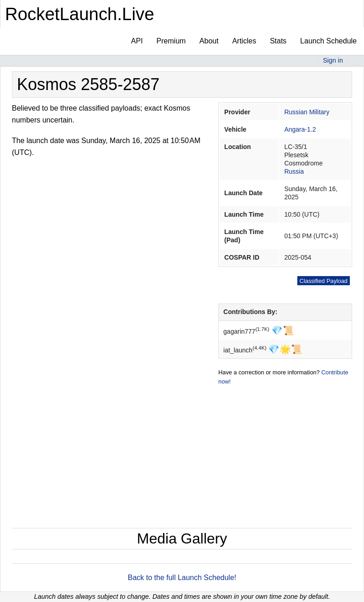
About (209, 41)
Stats (278, 41)
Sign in (333, 60)
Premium (171, 41)
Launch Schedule (328, 41)
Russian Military (307, 112)
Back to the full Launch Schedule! (182, 578)
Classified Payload (324, 281)
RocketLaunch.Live (80, 14)
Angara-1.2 (300, 129)
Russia (294, 171)
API (137, 41)
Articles (244, 41)
